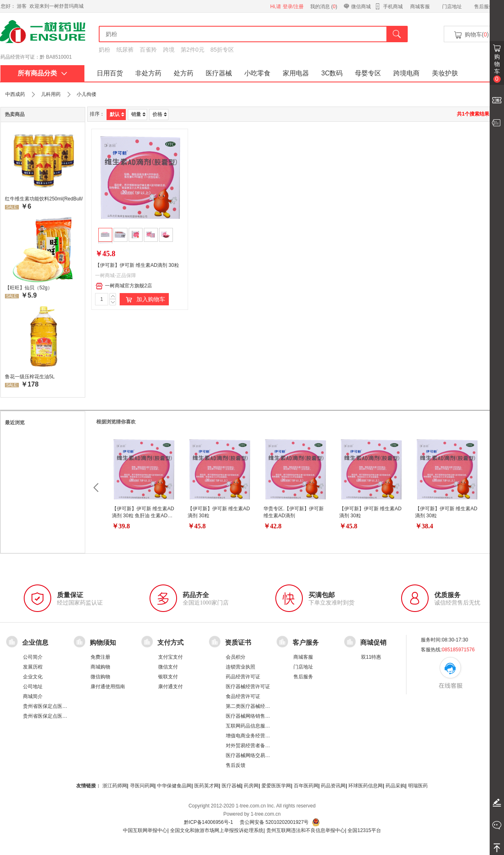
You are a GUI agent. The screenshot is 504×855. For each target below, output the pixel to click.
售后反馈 (236, 765)
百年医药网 (306, 786)
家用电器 (296, 73)
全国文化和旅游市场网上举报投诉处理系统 (217, 830)
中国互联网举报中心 (145, 830)
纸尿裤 (125, 50)
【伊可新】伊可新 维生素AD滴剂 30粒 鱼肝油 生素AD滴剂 (143, 516)
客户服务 (306, 642)
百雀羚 (148, 50)
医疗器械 (219, 73)
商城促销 (373, 642)
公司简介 (33, 657)
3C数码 (332, 73)
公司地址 (33, 687)
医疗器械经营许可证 (248, 687)
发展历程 (33, 667)
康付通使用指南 (108, 687)
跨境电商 (406, 73)
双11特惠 (371, 657)
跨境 (169, 50)
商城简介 (33, 696)
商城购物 (100, 667)
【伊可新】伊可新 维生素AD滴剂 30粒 (137, 265)
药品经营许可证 (243, 677)
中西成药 (15, 94)
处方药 (184, 73)
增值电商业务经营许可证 (253, 736)
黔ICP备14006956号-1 (209, 822)
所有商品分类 (42, 73)
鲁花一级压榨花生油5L (30, 377)
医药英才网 (207, 786)
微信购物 (100, 677)
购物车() (471, 35)
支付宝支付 (170, 657)
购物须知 (103, 642)
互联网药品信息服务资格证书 (258, 726)
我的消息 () (324, 7)
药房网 (251, 786)
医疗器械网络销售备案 (250, 716)
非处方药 (148, 73)
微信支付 (168, 667)
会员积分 (236, 657)
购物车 (497, 68)
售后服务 (484, 7)
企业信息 (35, 642)
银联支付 (168, 677)
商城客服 (420, 7)
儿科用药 (51, 94)
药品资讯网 (333, 786)
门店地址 (452, 7)
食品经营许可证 (243, 696)
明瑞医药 (418, 786)
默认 (117, 114)
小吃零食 (257, 73)
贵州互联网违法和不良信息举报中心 (306, 830)
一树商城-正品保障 (116, 275)
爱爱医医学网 (276, 786)
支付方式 (170, 642)
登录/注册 (293, 7)
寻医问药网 (142, 786)
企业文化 (33, 677)
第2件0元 (193, 50)
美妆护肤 (445, 73)
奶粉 (104, 50)
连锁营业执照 (241, 667)
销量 (138, 114)
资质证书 (238, 642)
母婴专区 (368, 73)
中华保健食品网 (174, 786)
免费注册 (100, 657)
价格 (160, 114)
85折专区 (222, 50)
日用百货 (110, 73)
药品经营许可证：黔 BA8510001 (36, 57)
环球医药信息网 (366, 786)
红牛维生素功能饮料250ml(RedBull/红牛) (44, 199)
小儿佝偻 (86, 94)
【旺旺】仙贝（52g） (29, 288)
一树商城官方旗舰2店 (124, 286)
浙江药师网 (115, 786)
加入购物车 (144, 300)
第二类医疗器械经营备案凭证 (258, 706)
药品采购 (395, 786)
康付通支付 (170, 687)
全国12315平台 (364, 830)
